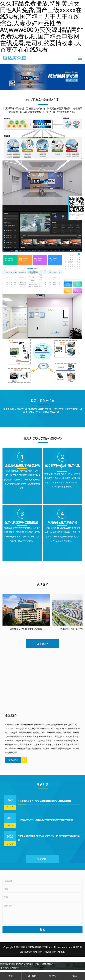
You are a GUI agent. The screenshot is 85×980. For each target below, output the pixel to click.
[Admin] (61, 952)
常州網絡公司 (40, 952)
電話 (75, 976)
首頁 (11, 976)
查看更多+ (42, 643)
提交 (43, 929)
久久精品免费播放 (9, 968)
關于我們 (32, 976)
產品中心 (53, 976)
